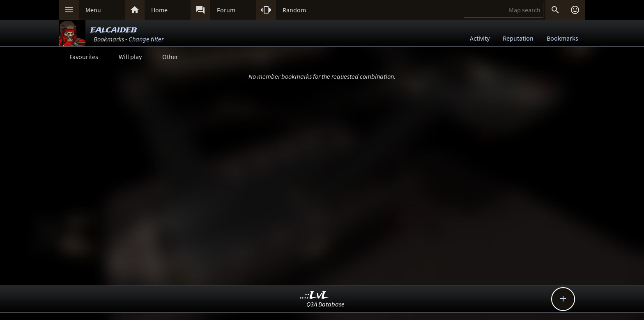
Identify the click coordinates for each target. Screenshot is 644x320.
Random (294, 10)
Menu (93, 10)
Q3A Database (325, 304)
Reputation (518, 38)
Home (159, 10)
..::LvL (314, 296)
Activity (480, 38)
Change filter (146, 39)
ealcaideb (114, 30)
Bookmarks (562, 38)
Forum (226, 10)
